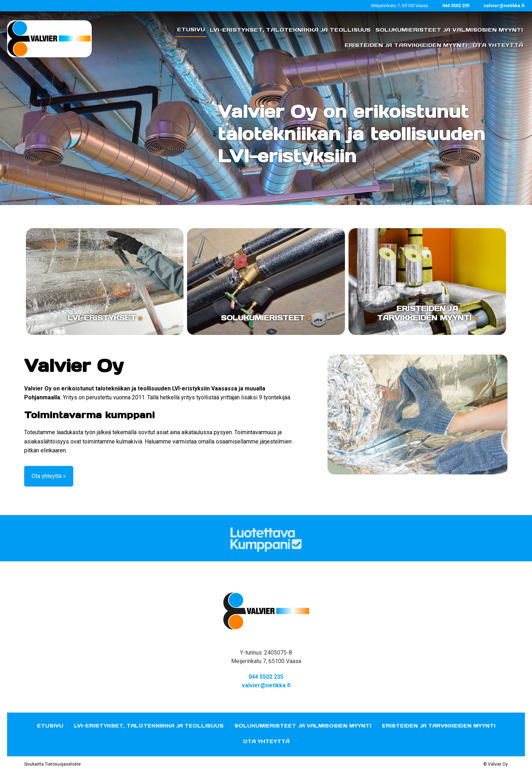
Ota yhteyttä (266, 741)
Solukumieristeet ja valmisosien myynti (303, 726)
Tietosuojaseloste (63, 764)
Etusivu (50, 726)
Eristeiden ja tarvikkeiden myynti (439, 726)
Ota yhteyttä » (49, 476)
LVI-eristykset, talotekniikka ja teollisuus (149, 726)
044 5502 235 (456, 6)
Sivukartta (34, 764)
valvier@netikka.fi (504, 6)
